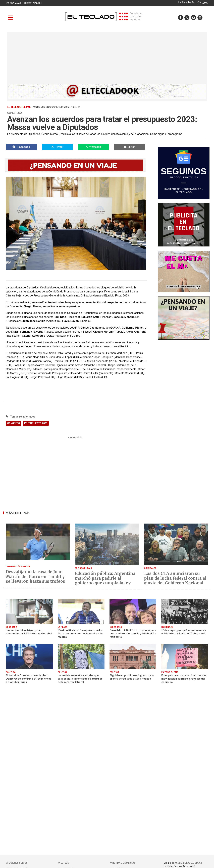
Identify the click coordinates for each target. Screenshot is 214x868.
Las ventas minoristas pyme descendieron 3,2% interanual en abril (29, 632)
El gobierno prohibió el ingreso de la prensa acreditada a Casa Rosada (132, 677)
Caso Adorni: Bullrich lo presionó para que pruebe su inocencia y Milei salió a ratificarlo (133, 633)
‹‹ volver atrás (75, 437)
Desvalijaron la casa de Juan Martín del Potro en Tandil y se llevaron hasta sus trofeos (35, 577)
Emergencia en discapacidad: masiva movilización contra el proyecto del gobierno (184, 679)
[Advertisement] (107, 59)
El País (63, 863)
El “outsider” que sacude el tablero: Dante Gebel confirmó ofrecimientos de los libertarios (29, 679)
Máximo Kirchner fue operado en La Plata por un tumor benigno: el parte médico (80, 633)
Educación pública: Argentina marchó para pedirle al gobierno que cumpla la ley (105, 578)
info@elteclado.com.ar (187, 863)
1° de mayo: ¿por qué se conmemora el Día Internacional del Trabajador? (184, 632)
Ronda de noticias (122, 863)
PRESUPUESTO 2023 (36, 423)
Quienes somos (17, 863)
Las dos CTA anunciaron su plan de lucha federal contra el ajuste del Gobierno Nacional (175, 578)
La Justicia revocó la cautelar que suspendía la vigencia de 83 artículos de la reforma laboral (80, 679)
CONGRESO (14, 423)
